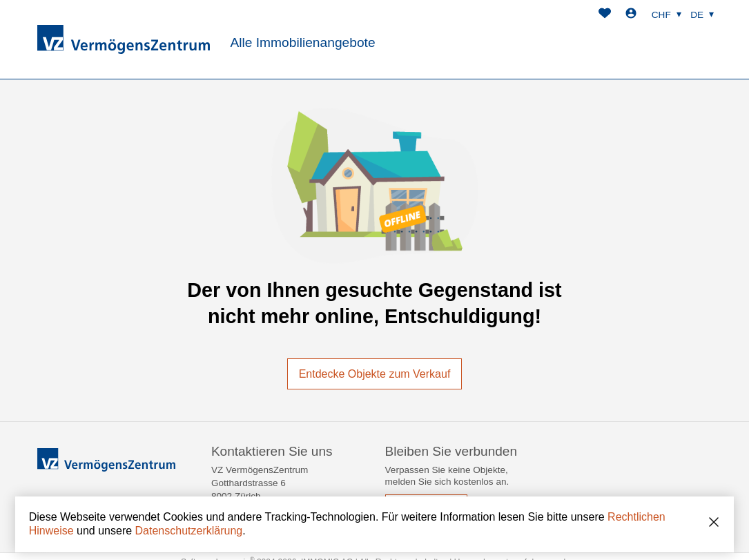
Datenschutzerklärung (189, 531)
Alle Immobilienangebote (302, 42)
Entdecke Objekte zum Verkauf (375, 374)
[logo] (124, 39)
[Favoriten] (605, 15)
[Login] (631, 15)
